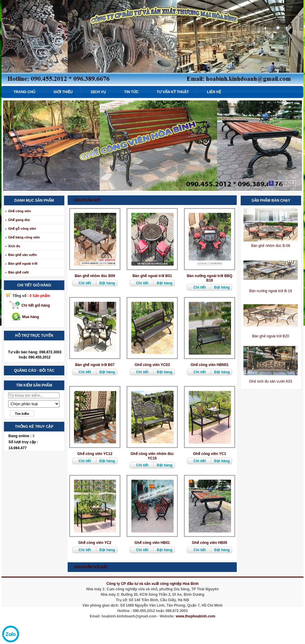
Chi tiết (85, 283)
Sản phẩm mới (87, 200)
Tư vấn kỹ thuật (173, 92)
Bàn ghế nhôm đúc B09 (95, 276)
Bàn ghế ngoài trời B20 (271, 336)
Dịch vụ (98, 92)
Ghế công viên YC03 (152, 365)
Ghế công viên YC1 (209, 454)
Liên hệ (214, 92)
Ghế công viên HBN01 (210, 365)
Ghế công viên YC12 (95, 454)
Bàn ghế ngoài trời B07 (95, 365)
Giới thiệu (63, 92)
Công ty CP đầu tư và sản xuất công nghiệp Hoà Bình (152, 584)
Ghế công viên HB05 (209, 543)
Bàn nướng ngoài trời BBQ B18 (210, 278)
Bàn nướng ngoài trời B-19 (270, 291)
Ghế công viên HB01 (152, 543)
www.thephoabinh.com (196, 616)
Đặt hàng (107, 283)
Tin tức (131, 92)
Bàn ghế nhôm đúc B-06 (271, 246)
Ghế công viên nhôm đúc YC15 (152, 456)
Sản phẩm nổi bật (91, 567)
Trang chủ (24, 92)
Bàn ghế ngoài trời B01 (152, 276)
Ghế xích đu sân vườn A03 (271, 381)
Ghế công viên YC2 (95, 543)
